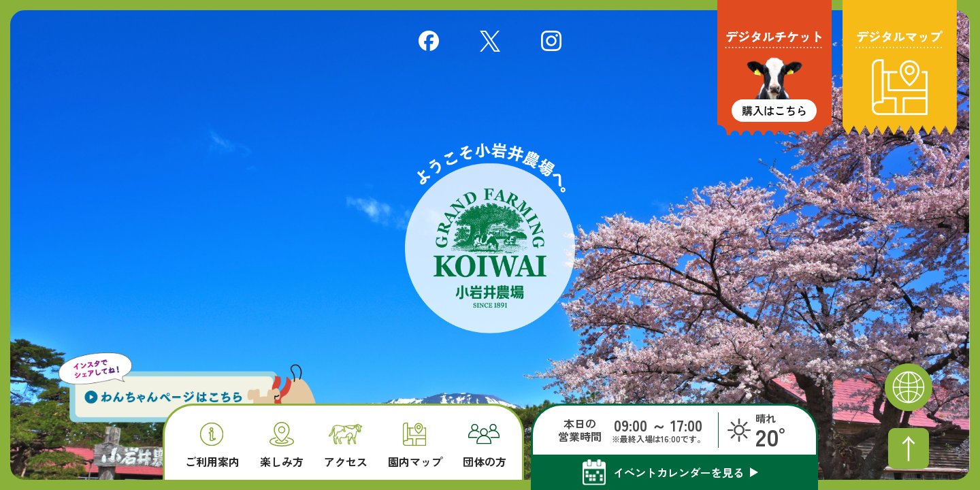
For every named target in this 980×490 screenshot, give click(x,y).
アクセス (346, 446)
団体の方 (485, 446)
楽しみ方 (282, 445)
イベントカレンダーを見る (679, 472)
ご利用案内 (212, 445)
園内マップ (415, 445)
